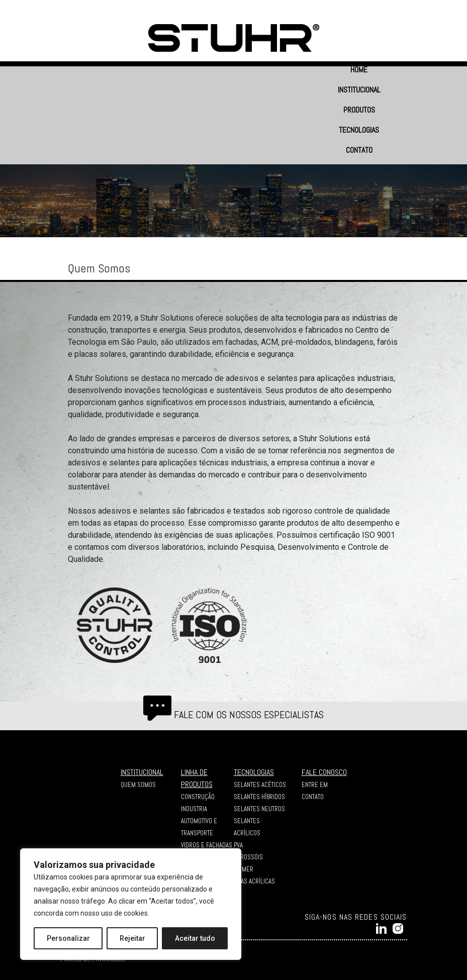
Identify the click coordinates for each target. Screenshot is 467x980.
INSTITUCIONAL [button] (359, 90)
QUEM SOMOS (138, 785)
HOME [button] (359, 70)
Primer (244, 869)
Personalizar (68, 938)
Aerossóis (248, 857)
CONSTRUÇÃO (198, 797)
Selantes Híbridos (259, 797)
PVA (238, 845)
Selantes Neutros (259, 809)
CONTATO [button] (359, 150)
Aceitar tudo (195, 938)
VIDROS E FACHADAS (207, 845)
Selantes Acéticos (260, 785)
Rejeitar (132, 938)
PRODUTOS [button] (359, 110)
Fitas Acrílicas (254, 881)
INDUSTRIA (194, 809)
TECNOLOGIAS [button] (359, 130)
